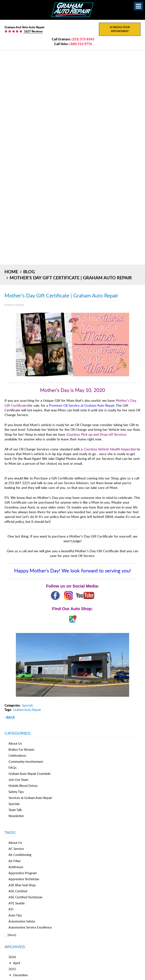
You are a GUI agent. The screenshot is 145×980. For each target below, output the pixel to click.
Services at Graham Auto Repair (30, 798)
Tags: (10, 832)
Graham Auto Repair (27, 710)
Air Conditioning (20, 855)
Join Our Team (18, 780)
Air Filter (15, 861)
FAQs (12, 768)
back (11, 717)
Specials (27, 705)
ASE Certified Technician (25, 897)
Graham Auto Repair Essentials (30, 774)
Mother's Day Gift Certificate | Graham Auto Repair (71, 278)
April (17, 963)
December (21, 975)
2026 (12, 957)
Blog (29, 272)
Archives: (15, 947)
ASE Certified (18, 891)
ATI (11, 909)
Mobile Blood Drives (23, 786)
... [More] (10, 935)
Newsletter (16, 816)
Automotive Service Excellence (30, 927)
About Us (15, 743)
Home (11, 272)
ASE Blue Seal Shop (22, 885)
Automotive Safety (22, 921)
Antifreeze (16, 867)
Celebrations (17, 755)
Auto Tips (15, 915)
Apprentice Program (23, 873)
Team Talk (15, 810)
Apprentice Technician (24, 879)
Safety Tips (16, 792)
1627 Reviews (33, 31)
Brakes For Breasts (21, 749)
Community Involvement (26, 761)
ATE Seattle (17, 903)
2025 (12, 969)
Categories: (18, 733)
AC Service (16, 849)
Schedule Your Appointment (120, 29)
